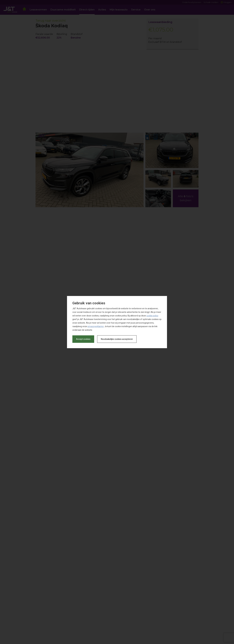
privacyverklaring (96, 326)
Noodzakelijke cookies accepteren (117, 339)
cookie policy (152, 316)
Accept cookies (83, 339)
